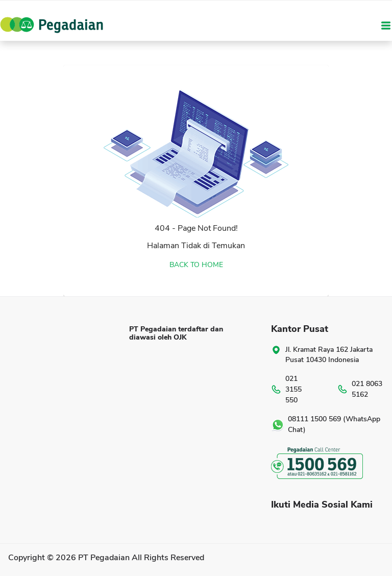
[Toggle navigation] (386, 25)
